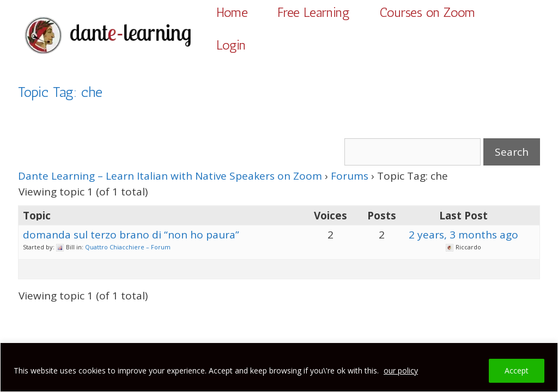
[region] (279, 367)
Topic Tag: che (60, 92)
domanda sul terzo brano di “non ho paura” (131, 235)
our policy (401, 370)
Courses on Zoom (427, 12)
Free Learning (314, 12)
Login (231, 45)
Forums (350, 176)
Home (232, 12)
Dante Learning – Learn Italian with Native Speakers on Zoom (170, 176)
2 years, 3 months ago (463, 235)
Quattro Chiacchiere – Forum (128, 247)
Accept (517, 370)
